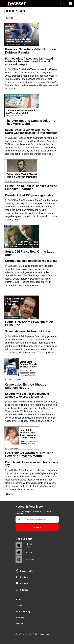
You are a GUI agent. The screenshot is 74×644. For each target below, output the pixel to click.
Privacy (19, 624)
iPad (28, 547)
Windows (30, 560)
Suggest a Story (28, 571)
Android (29, 552)
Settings (24, 577)
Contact (24, 583)
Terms (19, 606)
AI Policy (20, 618)
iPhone (29, 544)
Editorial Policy (23, 612)
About (18, 599)
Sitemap (24, 590)
